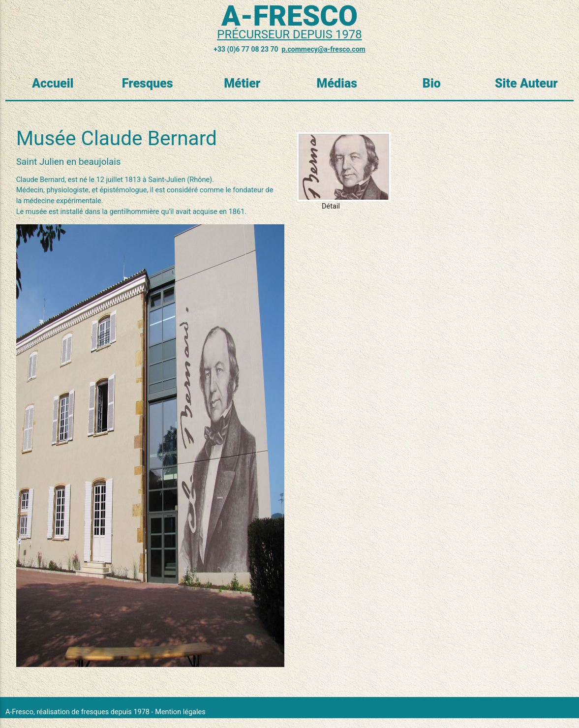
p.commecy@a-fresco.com (324, 49)
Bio (432, 83)
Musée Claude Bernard (117, 138)
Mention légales (180, 712)
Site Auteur (526, 83)
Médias (337, 83)
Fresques (148, 83)
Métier (242, 83)
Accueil (53, 83)
